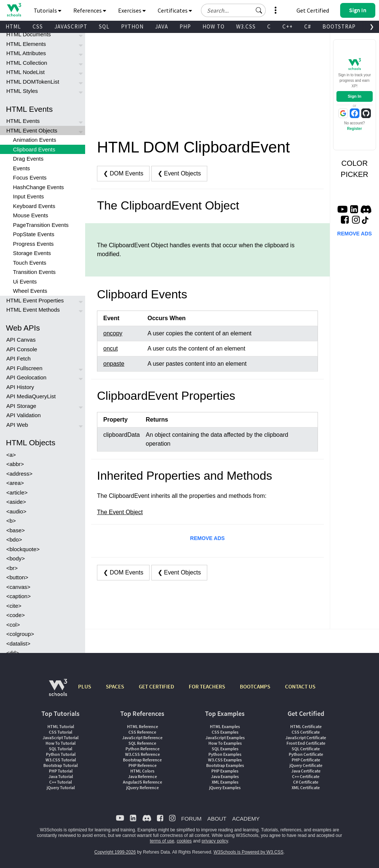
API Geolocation (26, 377)
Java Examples (225, 776)
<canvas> (18, 587)
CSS (38, 26)
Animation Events (35, 140)
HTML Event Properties (35, 300)
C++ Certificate (306, 776)
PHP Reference (142, 765)
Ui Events (25, 281)
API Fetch (19, 358)
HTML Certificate (306, 726)
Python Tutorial (61, 754)
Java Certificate (306, 771)
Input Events (28, 196)
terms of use (162, 841)
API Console (22, 349)
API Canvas (21, 340)
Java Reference (142, 776)
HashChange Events (38, 187)
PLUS (85, 686)
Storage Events (32, 253)
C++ (288, 26)
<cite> (14, 606)
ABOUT (217, 819)
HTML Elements (26, 44)
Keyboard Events (34, 206)
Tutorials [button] (48, 10)
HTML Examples (225, 726)
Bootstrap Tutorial (61, 765)
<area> (15, 483)
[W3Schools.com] (58, 691)
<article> (17, 492)
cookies (184, 841)
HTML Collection (27, 63)
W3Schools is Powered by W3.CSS (249, 852)
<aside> (16, 502)
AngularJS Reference (142, 782)
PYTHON (132, 26)
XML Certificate (306, 787)
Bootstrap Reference (142, 760)
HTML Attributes (26, 53)
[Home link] (14, 10)
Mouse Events (31, 215)
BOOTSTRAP (339, 26)
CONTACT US (300, 686)
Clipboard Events (34, 149)
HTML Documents (28, 34)
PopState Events (34, 234)
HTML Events (23, 121)
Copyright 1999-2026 (115, 852)
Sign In (354, 96)
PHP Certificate (306, 760)
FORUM (191, 819)
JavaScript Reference (142, 738)
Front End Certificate (306, 743)
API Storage (21, 406)
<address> (19, 474)
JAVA (162, 26)
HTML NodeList (26, 72)
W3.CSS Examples (225, 760)
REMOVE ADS (208, 538)
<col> (13, 625)
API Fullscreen (24, 368)
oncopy (113, 333)
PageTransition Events (41, 225)
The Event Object (120, 512)
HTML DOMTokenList (33, 82)
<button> (17, 577)
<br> (12, 568)
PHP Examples (225, 771)
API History (20, 387)
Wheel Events (30, 291)
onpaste (114, 364)
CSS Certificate (306, 732)
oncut (110, 348)
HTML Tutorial (61, 726)
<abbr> (15, 464)
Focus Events (30, 177)
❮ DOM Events (123, 173)
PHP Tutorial (61, 771)
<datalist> (18, 644)
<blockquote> (23, 549)
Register (355, 129)
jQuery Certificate (306, 765)
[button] (259, 10)
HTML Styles (22, 91)
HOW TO (214, 26)
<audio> (16, 511)
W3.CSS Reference (142, 754)
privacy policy (215, 841)
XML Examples (225, 782)
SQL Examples (225, 749)
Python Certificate (306, 754)
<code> (16, 615)
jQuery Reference (142, 787)
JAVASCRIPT (71, 26)
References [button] (90, 10)
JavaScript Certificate (306, 738)
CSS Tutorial (61, 732)
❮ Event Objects (179, 173)
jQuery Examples (225, 787)
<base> (16, 530)
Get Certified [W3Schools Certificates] (313, 10)
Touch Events (30, 263)
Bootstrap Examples (225, 765)
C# (308, 26)
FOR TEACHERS (207, 686)
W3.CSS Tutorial (61, 760)
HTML (13, 26)
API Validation (24, 415)
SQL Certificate (306, 749)
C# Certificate (306, 782)
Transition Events (34, 272)
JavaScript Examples (225, 738)
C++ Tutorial (61, 782)
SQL (104, 26)
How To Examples (225, 743)
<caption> (19, 596)
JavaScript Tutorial (61, 738)
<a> (11, 455)
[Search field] (233, 10)
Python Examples (225, 754)
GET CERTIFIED (156, 686)
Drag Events (28, 159)
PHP (185, 26)
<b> (11, 521)
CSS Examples (225, 732)
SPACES (115, 686)
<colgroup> (20, 634)
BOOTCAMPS (255, 686)
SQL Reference (142, 743)
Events (21, 168)
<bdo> (14, 539)
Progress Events (33, 244)
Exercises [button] (132, 10)
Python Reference (142, 749)
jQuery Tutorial (61, 787)
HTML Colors (142, 771)
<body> (16, 558)
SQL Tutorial (61, 749)
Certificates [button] (175, 10)
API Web (17, 425)
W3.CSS (246, 26)
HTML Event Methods (33, 310)
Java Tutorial (61, 776)
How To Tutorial (61, 743)
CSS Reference (142, 732)
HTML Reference (142, 726)
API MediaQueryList (31, 396)
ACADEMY (246, 819)
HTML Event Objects (32, 130)
